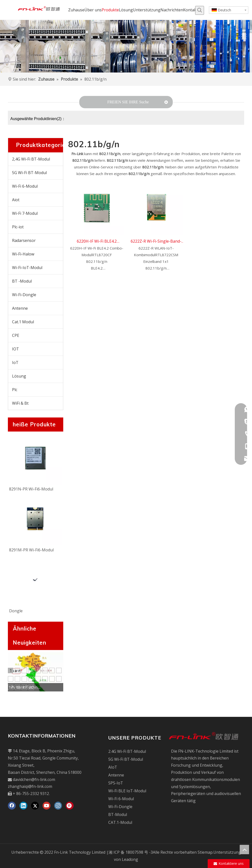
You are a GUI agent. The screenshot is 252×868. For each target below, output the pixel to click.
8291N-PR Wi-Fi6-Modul (31, 489)
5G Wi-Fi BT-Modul (29, 173)
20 (31, 687)
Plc (15, 390)
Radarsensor (24, 240)
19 (24, 687)
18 (17, 687)
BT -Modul (22, 281)
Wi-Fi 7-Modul (25, 213)
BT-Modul (118, 814)
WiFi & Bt (20, 403)
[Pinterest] (70, 806)
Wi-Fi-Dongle (24, 295)
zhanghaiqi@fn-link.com (30, 786)
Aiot (16, 200)
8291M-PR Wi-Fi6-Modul (31, 550)
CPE (16, 335)
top (244, 850)
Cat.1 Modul (23, 322)
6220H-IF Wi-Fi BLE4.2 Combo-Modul (97, 242)
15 (52, 679)
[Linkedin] (23, 806)
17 (11, 687)
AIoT (113, 767)
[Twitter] (35, 806)
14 (45, 679)
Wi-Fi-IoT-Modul (27, 268)
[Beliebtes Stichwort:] (200, 10)
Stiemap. (205, 852)
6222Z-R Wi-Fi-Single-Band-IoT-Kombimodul (156, 242)
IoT (15, 362)
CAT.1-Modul (120, 822)
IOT (16, 349)
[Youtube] (47, 806)
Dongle (16, 611)
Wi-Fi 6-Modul (25, 186)
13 (38, 679)
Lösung (19, 376)
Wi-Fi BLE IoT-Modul (127, 791)
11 (24, 679)
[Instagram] (58, 806)
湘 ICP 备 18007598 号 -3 (131, 852)
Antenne (20, 308)
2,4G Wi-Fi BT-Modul (31, 159)
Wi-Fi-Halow (23, 254)
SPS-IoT (116, 783)
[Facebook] (12, 806)
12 (31, 679)
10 (17, 679)
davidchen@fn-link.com (34, 779)
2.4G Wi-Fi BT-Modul (127, 751)
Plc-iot (18, 227)
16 (59, 679)
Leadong (130, 859)
